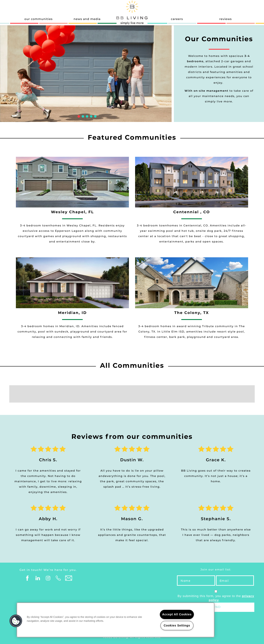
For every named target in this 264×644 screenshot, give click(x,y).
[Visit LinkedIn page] (38, 578)
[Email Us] (69, 578)
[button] (16, 621)
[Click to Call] (58, 578)
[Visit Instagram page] (48, 578)
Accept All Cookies (177, 614)
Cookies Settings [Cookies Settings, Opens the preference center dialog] (177, 625)
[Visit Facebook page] (27, 578)
